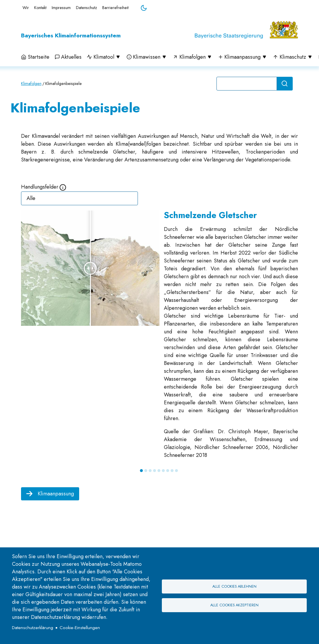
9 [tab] (176, 471)
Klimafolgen (31, 83)
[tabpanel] (159, 337)
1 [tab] (141, 471)
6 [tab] (163, 471)
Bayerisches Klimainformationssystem (71, 35)
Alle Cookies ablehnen (234, 586)
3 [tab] (150, 471)
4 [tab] (155, 471)
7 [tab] (168, 471)
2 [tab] (146, 471)
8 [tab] (172, 471)
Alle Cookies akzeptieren (234, 605)
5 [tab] (159, 471)
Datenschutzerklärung (33, 628)
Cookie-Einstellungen (80, 628)
